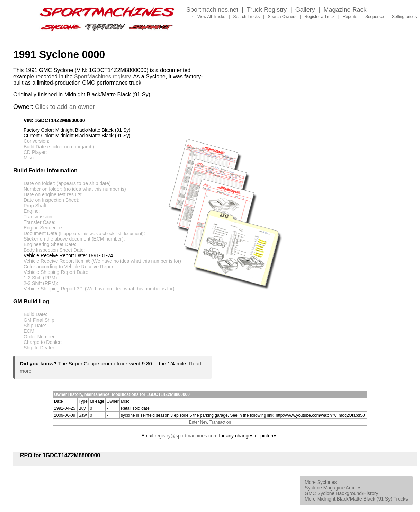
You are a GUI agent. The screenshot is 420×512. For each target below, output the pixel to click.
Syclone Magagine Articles (333, 488)
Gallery (305, 10)
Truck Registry (267, 10)
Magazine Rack (345, 10)
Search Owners (282, 17)
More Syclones (321, 482)
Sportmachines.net (212, 10)
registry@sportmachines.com (186, 436)
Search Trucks (247, 17)
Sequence (375, 17)
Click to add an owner (65, 107)
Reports (350, 17)
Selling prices (404, 17)
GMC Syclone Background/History (341, 493)
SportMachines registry (102, 76)
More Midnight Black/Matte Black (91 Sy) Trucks (356, 499)
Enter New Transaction (210, 422)
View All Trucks (211, 17)
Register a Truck (319, 17)
